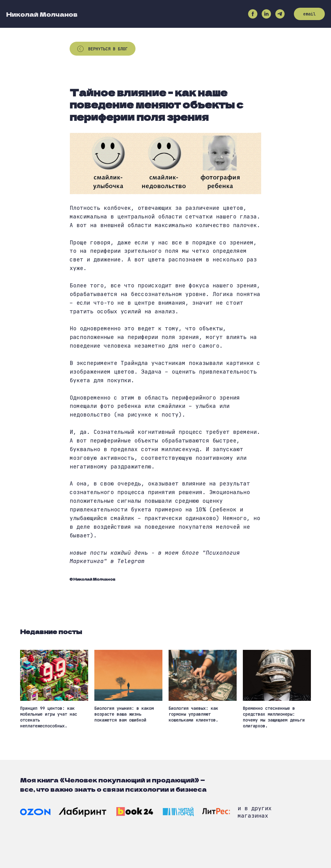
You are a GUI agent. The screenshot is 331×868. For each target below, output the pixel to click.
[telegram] (280, 14)
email (309, 14)
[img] (35, 812)
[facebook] (253, 14)
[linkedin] (266, 14)
